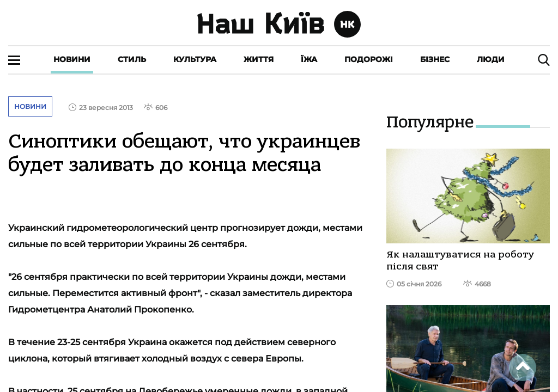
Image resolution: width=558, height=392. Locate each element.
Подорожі (369, 59)
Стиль (132, 59)
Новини (72, 59)
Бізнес (435, 59)
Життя (259, 59)
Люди (491, 59)
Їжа (309, 59)
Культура (195, 59)
